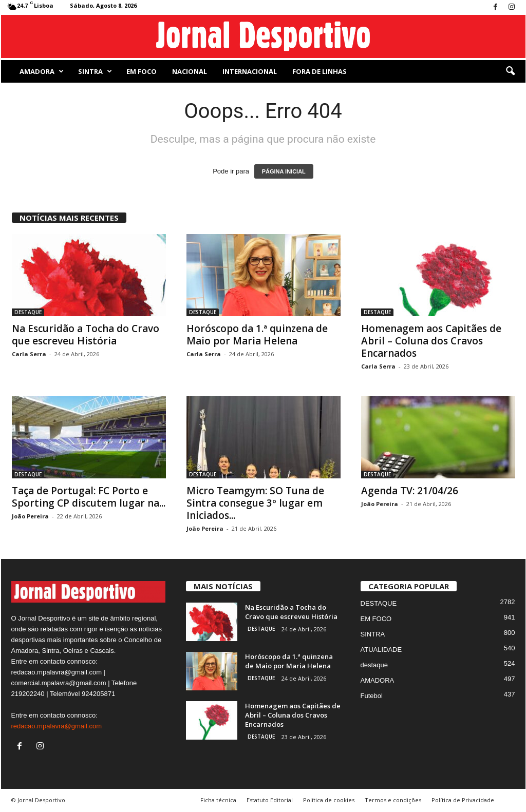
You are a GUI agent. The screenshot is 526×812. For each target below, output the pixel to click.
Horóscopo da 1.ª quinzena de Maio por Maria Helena (257, 335)
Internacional (250, 71)
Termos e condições (393, 800)
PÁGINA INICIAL (284, 171)
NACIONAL (190, 71)
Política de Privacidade (463, 800)
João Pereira (30, 516)
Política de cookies (329, 800)
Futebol (372, 696)
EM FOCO (142, 71)
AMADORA (42, 71)
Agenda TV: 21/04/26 (410, 491)
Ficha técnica (218, 800)
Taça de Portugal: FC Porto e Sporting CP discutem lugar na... (89, 497)
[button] (510, 71)
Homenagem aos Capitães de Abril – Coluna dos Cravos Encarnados (431, 341)
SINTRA (95, 71)
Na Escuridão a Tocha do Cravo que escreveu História (86, 335)
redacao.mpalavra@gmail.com (57, 726)
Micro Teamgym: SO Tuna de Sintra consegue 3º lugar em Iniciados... (255, 503)
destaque (374, 665)
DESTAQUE (28, 312)
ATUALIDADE (381, 650)
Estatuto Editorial (270, 800)
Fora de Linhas (320, 71)
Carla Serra (29, 354)
